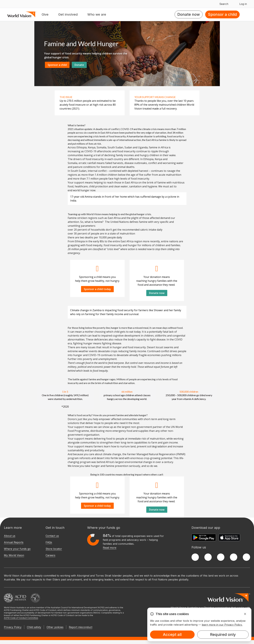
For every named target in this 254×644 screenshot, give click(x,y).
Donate (79, 65)
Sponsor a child (222, 14)
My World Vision (14, 555)
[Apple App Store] (229, 537)
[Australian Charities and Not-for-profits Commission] (35, 598)
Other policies (55, 627)
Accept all (172, 634)
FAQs (49, 542)
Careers (50, 555)
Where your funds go (17, 549)
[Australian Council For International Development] (15, 598)
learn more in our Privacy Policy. (222, 625)
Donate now (189, 14)
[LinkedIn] (234, 557)
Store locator (54, 549)
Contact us (52, 536)
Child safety (34, 627)
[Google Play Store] (204, 537)
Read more (110, 548)
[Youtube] (246, 557)
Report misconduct (81, 627)
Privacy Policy (13, 627)
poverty (101, 328)
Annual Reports (14, 542)
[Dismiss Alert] (245, 614)
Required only (223, 634)
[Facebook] (195, 557)
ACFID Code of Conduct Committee (21, 618)
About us (10, 536)
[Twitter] (208, 557)
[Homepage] (22, 14)
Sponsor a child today (97, 289)
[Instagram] (221, 557)
